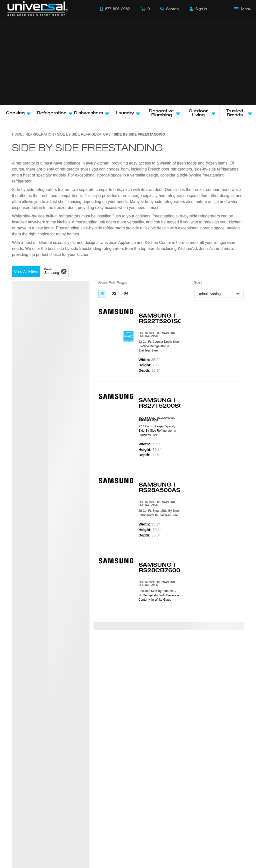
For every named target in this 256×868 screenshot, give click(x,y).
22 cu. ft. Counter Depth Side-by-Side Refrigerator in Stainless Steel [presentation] (159, 346)
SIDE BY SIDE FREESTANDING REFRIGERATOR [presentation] (157, 335)
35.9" (149, 360)
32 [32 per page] (114, 294)
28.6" (149, 370)
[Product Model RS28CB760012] (116, 580)
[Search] (169, 9)
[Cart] (145, 9)
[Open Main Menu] (243, 9)
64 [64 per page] (126, 294)
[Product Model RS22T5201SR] (116, 331)
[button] (26, 271)
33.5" (149, 455)
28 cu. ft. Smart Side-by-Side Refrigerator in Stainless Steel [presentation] (159, 513)
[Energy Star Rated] (128, 337)
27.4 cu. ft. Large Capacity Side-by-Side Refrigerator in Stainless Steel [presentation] (157, 431)
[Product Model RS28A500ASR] (116, 498)
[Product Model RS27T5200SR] (116, 413)
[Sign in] (198, 9)
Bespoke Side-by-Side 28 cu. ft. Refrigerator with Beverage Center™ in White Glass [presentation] (159, 595)
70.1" (150, 365)
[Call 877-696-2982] (115, 9)
